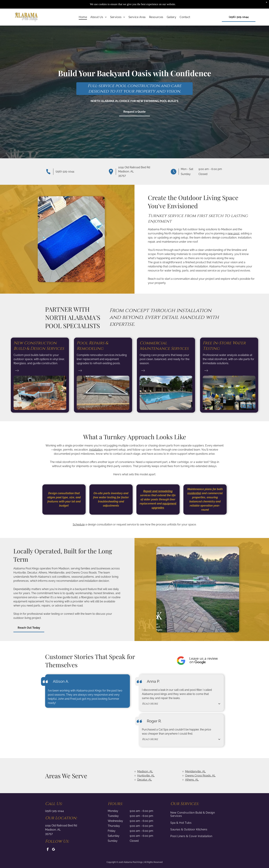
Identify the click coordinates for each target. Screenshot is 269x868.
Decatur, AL (145, 780)
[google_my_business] (53, 850)
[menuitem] (83, 17)
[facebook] (48, 850)
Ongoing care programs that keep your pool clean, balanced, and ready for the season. (165, 359)
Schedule (79, 524)
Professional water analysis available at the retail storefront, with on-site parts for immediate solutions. (229, 359)
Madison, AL (145, 771)
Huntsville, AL (146, 776)
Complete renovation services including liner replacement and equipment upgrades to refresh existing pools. (102, 359)
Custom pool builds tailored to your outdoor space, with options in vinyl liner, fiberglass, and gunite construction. (39, 359)
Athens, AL (192, 780)
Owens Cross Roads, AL (200, 776)
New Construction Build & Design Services (39, 346)
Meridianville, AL (195, 771)
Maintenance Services (164, 349)
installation (96, 450)
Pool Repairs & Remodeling (92, 346)
